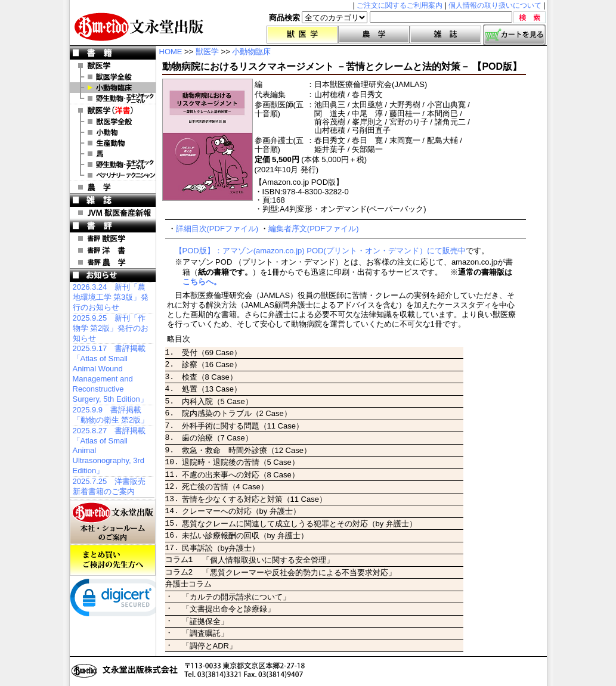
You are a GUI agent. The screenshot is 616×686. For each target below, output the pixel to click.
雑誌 (445, 35)
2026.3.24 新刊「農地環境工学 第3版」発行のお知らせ (111, 297)
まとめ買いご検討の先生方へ (113, 560)
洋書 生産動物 (113, 143)
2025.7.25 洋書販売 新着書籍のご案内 (109, 486)
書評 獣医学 (113, 238)
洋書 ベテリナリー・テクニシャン (113, 175)
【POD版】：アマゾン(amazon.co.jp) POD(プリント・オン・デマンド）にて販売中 (320, 251)
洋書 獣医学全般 (113, 122)
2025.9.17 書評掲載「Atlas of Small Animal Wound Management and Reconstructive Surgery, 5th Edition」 (110, 373)
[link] (117, 600)
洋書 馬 (113, 154)
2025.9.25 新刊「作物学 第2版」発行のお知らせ (111, 328)
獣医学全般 (113, 77)
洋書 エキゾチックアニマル (113, 164)
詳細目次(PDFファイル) (217, 229)
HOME (171, 52)
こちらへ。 (202, 282)
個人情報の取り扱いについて (495, 5)
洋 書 (113, 110)
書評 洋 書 (113, 250)
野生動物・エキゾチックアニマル (113, 98)
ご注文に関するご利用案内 (400, 5)
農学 (374, 35)
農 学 (113, 187)
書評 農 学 (113, 262)
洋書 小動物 (113, 132)
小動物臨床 (113, 88)
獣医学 (302, 35)
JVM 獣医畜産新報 (113, 213)
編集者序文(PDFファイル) (314, 229)
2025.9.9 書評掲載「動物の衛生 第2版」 (111, 415)
